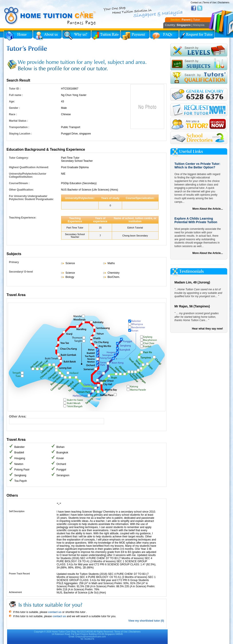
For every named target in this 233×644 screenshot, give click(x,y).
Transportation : (19, 127)
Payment (135, 35)
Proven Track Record (19, 574)
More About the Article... (208, 209)
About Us (47, 35)
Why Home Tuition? (77, 35)
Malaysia (199, 25)
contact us (54, 612)
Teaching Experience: (23, 218)
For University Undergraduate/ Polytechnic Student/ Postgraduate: (32, 198)
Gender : (15, 108)
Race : (13, 114)
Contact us (196, 3)
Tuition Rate (106, 35)
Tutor (196, 20)
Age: (12, 101)
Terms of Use (210, 3)
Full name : (16, 95)
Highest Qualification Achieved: (29, 167)
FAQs (164, 35)
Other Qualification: (21, 190)
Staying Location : (21, 134)
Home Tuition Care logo (50, 16)
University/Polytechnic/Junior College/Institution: (28, 175)
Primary (14, 262)
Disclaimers (224, 3)
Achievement (16, 592)
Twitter (200, 8)
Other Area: (18, 416)
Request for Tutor (197, 35)
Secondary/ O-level (21, 272)
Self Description (17, 511)
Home (18, 35)
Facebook (194, 8)
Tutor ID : (15, 89)
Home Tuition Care (61, 632)
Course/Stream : (19, 183)
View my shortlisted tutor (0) (146, 621)
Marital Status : (19, 121)
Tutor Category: (19, 158)
